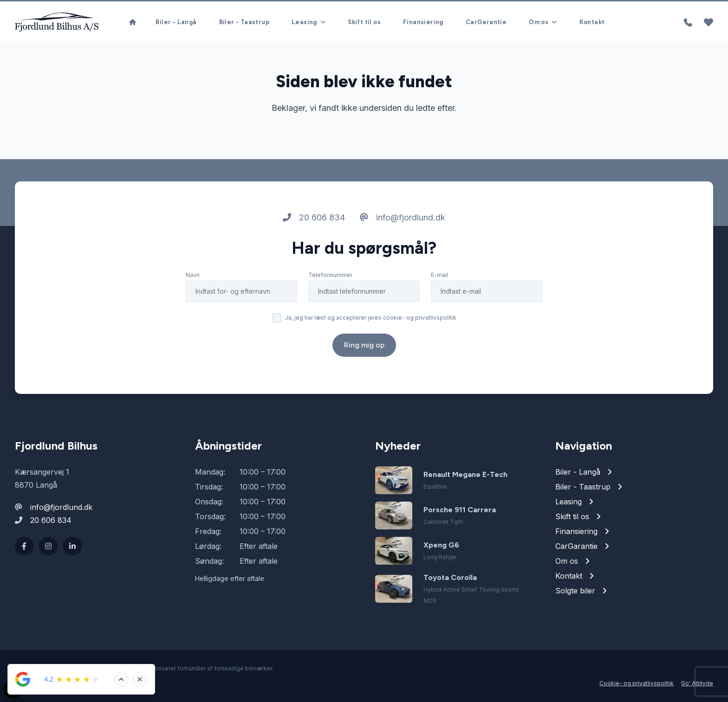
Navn (193, 275)
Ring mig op (364, 345)
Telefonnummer (330, 275)
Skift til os (364, 22)
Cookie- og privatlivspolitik (637, 683)
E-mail (439, 275)
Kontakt (592, 22)
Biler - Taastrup (244, 22)
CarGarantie (486, 22)
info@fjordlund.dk (403, 217)
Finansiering (423, 22)
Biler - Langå (176, 22)
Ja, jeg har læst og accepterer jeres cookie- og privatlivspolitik (371, 318)
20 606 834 (314, 217)
